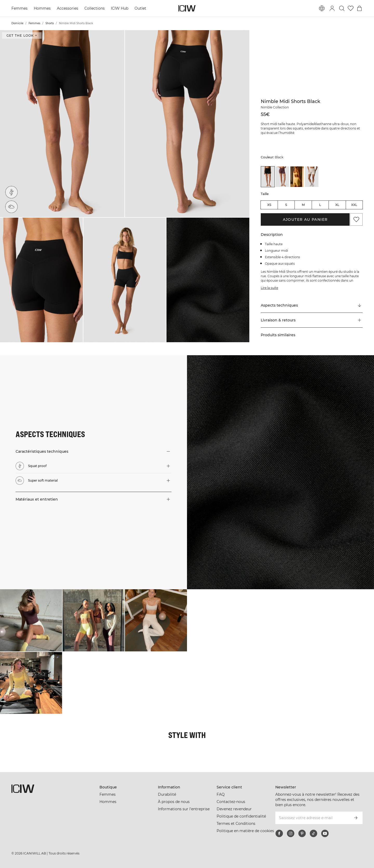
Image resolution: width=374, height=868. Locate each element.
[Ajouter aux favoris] (356, 219)
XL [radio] (337, 205)
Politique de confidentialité (241, 816)
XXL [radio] (354, 205)
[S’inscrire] (356, 818)
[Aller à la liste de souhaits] (351, 8)
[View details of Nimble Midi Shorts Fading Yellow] (297, 177)
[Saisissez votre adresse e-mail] (312, 818)
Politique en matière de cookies (245, 831)
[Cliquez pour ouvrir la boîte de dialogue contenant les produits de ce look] (31, 620)
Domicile (17, 23)
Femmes (19, 8)
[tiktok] (313, 833)
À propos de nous (174, 802)
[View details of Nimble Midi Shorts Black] (268, 177)
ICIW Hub (120, 8)
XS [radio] (269, 205)
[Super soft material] (11, 207)
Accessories (68, 8)
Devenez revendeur (234, 809)
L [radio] (320, 205)
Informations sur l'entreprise (184, 809)
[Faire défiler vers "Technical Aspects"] (312, 306)
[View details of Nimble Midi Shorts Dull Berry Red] (282, 177)
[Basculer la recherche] (342, 8)
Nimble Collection (275, 107)
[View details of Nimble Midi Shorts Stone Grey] (312, 177)
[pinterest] (302, 833)
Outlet (140, 8)
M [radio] (303, 205)
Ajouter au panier (305, 219)
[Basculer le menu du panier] (359, 8)
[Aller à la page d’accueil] (187, 8)
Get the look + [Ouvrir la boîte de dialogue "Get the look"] (22, 35)
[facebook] (279, 833)
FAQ (221, 794)
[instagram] (291, 833)
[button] (62, 124)
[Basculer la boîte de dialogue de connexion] (332, 8)
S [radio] (286, 205)
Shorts (50, 23)
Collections (95, 8)
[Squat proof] (11, 192)
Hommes (42, 8)
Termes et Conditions (236, 824)
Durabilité (167, 794)
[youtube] (325, 833)
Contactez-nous (231, 802)
